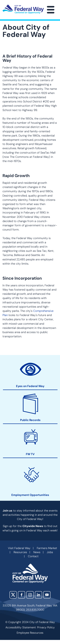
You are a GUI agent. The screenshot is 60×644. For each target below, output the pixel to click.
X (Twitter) (13, 595)
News (37, 552)
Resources (20, 552)
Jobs (50, 552)
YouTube (47, 595)
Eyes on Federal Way (30, 386)
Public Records (30, 420)
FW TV (30, 454)
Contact (33, 556)
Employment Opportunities (30, 495)
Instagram (30, 595)
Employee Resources (30, 633)
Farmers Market (47, 548)
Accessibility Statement (21, 627)
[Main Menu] (51, 10)
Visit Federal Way (19, 548)
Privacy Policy (46, 627)
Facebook (22, 595)
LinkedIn (38, 595)
